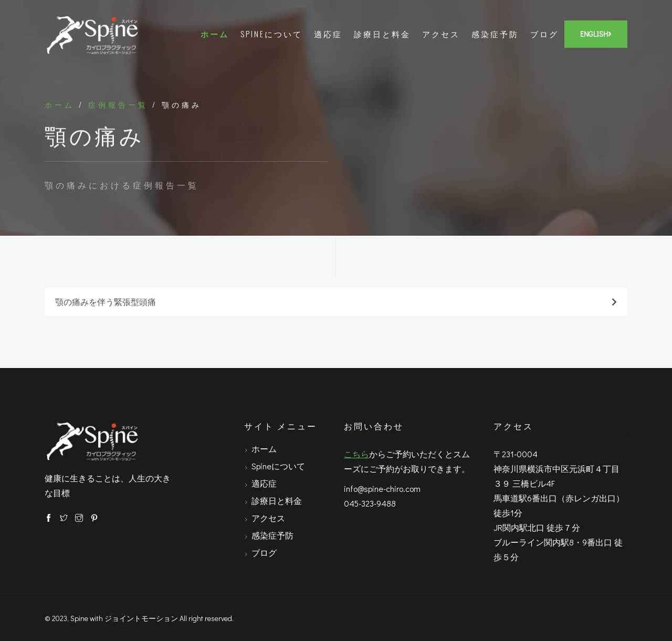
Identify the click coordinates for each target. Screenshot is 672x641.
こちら (356, 454)
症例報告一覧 (118, 105)
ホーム (215, 34)
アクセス (441, 34)
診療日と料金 (382, 34)
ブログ (544, 34)
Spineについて (271, 34)
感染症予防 (495, 34)
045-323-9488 (370, 503)
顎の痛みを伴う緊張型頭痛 (336, 302)
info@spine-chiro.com (382, 488)
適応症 (328, 34)
